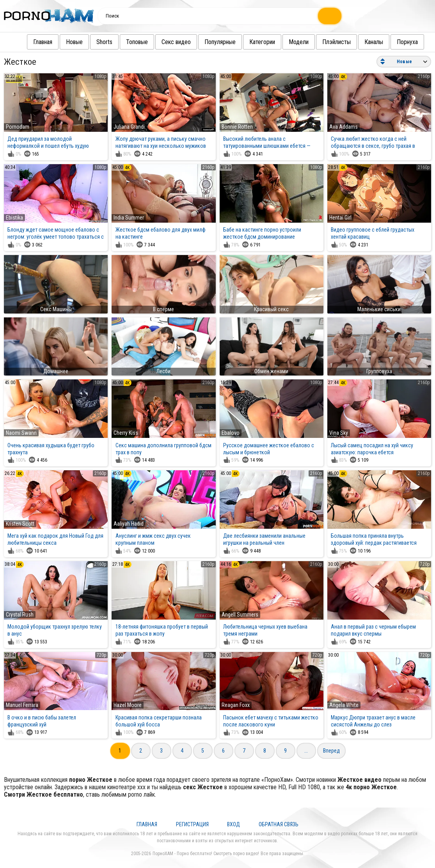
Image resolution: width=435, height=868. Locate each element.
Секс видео (168, 42)
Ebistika (14, 218)
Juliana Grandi (129, 127)
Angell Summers (240, 615)
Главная (35, 42)
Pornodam (18, 127)
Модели (291, 42)
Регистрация (192, 824)
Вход (233, 824)
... (306, 751)
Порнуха (399, 42)
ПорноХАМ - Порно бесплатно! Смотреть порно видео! (206, 854)
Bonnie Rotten (237, 127)
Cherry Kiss (126, 433)
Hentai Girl (340, 218)
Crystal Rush (20, 615)
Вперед (331, 751)
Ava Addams (344, 127)
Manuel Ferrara (22, 705)
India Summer (129, 218)
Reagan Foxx (236, 705)
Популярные (212, 42)
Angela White (344, 705)
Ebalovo (231, 433)
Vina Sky (339, 433)
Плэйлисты (329, 42)
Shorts (97, 42)
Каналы (366, 42)
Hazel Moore (128, 705)
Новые (67, 42)
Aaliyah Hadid (129, 524)
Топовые (129, 42)
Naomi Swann (21, 433)
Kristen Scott (20, 524)
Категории (254, 42)
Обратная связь (279, 824)
